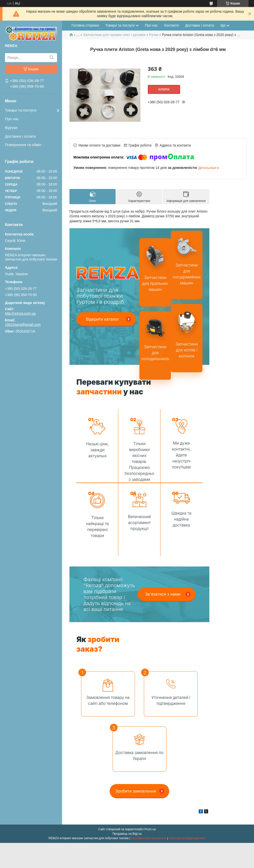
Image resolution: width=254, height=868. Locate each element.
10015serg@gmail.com (23, 325)
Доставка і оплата (20, 136)
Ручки (154, 35)
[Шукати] (51, 58)
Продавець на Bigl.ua (127, 834)
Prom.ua (150, 829)
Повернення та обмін (23, 145)
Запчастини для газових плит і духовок (114, 35)
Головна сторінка (85, 25)
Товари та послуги (21, 110)
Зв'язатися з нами (163, 594)
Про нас (12, 119)
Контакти (171, 25)
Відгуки (11, 128)
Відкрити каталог (102, 319)
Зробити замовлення (136, 791)
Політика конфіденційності (187, 838)
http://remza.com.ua (20, 313)
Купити (164, 89)
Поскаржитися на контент (149, 838)
